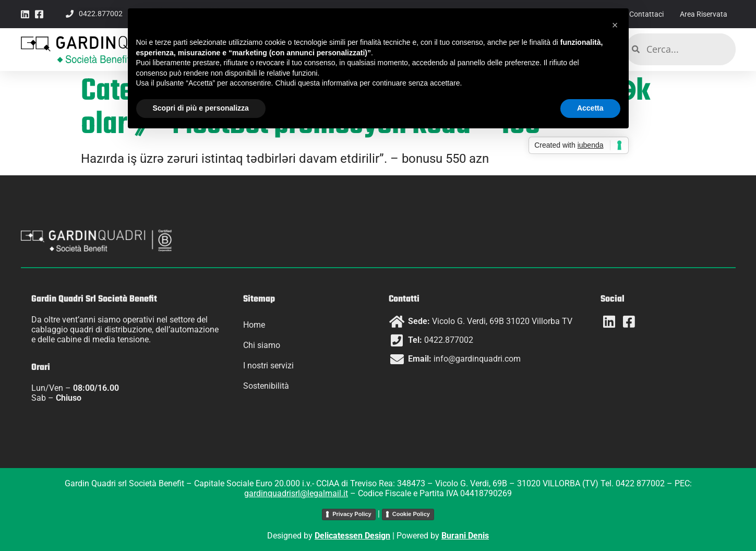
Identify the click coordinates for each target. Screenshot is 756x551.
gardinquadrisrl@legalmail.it (296, 493)
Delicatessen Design (352, 536)
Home (254, 325)
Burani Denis (465, 536)
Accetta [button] (590, 108)
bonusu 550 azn (445, 159)
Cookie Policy (411, 514)
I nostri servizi (268, 366)
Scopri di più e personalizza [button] (201, 108)
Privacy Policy (352, 514)
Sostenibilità (266, 386)
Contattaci (640, 14)
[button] (615, 25)
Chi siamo (262, 345)
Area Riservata (701, 14)
